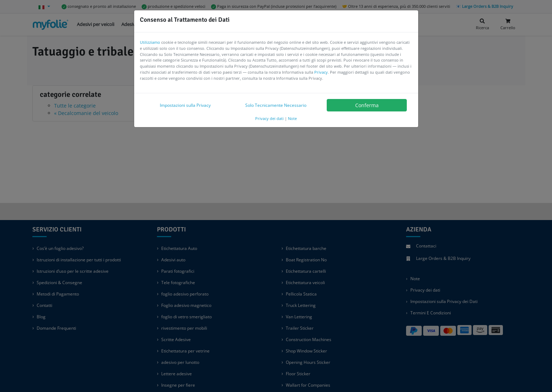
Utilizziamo (150, 42)
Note (292, 118)
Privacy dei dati (269, 118)
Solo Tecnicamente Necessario (276, 105)
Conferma (367, 105)
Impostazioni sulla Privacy (185, 105)
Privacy (321, 72)
